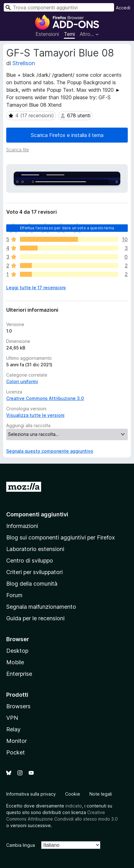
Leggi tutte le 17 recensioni (36, 288)
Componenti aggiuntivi (37, 514)
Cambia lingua (21, 845)
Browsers (18, 706)
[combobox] (59, 7)
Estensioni (47, 34)
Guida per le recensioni (35, 618)
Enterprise (19, 674)
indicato (74, 806)
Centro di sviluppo (30, 561)
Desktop (17, 651)
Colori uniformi (22, 381)
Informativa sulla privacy (31, 794)
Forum (14, 595)
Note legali (101, 794)
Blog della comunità (32, 584)
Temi (69, 34)
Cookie (73, 794)
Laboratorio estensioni (35, 549)
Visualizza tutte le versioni (35, 415)
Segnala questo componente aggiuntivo (50, 451)
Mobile (15, 662)
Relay (13, 729)
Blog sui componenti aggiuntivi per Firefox (61, 537)
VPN (12, 718)
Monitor (17, 741)
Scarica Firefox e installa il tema (67, 135)
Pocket (16, 752)
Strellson (24, 63)
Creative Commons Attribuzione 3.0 (45, 398)
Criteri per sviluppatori (34, 572)
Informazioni (22, 526)
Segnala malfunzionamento (41, 607)
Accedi (123, 8)
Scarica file (18, 150)
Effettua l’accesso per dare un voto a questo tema (67, 228)
